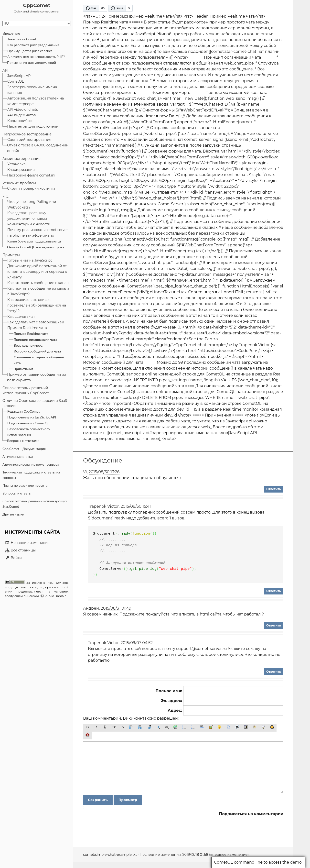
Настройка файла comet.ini (31, 175)
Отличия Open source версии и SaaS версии (35, 403)
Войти (13, 558)
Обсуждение (103, 460)
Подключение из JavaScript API (32, 417)
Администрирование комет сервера (31, 464)
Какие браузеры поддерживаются (34, 241)
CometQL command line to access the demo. (258, 862)
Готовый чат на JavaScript (30, 260)
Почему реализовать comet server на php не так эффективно (38, 233)
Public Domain (55, 596)
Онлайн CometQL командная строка (36, 247)
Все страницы (20, 550)
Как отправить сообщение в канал (38, 283)
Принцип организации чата (35, 339)
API (5, 70)
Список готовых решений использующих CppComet (26, 390)
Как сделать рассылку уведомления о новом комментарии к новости (29, 219)
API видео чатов (22, 115)
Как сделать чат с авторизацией (36, 322)
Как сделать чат (21, 317)
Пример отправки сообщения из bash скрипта (37, 377)
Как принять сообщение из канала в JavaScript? (38, 291)
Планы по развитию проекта (25, 485)
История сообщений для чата (37, 351)
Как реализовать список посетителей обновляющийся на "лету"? (37, 305)
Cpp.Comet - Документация (24, 449)
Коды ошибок (20, 121)
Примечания (23, 369)
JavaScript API (20, 76)
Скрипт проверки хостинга (31, 188)
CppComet (37, 5)
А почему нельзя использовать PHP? (36, 57)
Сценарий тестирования (29, 140)
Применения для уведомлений (32, 62)
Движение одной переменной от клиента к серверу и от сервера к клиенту (37, 272)
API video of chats (23, 110)
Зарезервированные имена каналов (32, 90)
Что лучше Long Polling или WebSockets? (32, 204)
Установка (16, 164)
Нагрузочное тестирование (27, 134)
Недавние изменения (27, 543)
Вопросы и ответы (17, 493)
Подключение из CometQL (28, 423)
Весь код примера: (28, 345)
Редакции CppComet (23, 411)
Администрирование (21, 159)
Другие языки (13, 514)
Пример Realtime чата (27, 328)
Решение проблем (19, 183)
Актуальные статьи (18, 456)
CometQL (16, 81)
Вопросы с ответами (23, 441)
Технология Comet (22, 39)
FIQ (5, 196)
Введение (11, 33)
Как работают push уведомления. (34, 45)
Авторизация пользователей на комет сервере (36, 101)
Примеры (11, 255)
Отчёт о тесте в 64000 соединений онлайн (38, 148)
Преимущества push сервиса (30, 51)
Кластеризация (21, 170)
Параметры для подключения (34, 126)
